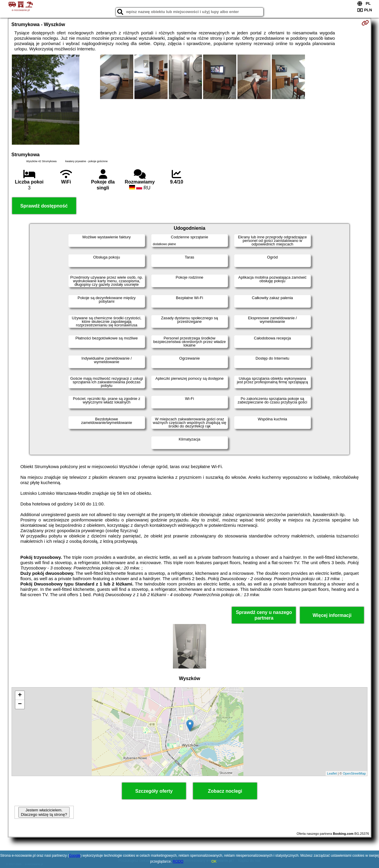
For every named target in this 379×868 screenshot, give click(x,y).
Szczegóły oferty (154, 791)
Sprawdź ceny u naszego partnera (264, 615)
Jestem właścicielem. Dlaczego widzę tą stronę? (44, 812)
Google (75, 856)
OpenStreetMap (354, 773)
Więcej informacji (332, 615)
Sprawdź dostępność (44, 206)
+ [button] (20, 695)
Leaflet (332, 773)
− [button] (20, 704)
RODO (178, 861)
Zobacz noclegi (225, 791)
